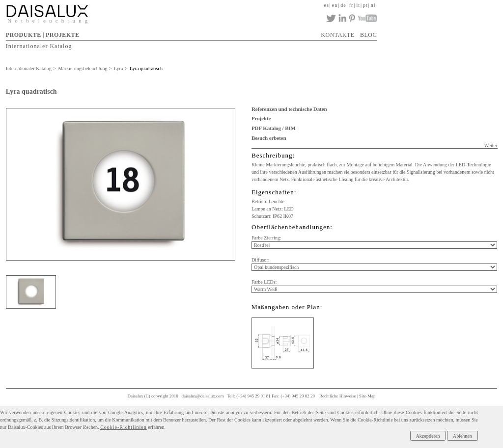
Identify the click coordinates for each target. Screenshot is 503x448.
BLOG (369, 35)
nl (373, 5)
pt (365, 5)
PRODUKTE (24, 35)
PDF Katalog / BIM (274, 128)
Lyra (118, 68)
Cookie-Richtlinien (124, 427)
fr (351, 5)
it (358, 5)
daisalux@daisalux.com (203, 396)
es (326, 5)
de (343, 5)
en (335, 5)
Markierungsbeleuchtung (83, 68)
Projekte (261, 118)
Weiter (491, 145)
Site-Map (367, 396)
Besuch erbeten (269, 138)
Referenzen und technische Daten (289, 109)
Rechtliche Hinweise (338, 396)
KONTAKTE (337, 35)
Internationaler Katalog (39, 46)
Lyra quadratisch (146, 68)
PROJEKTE (63, 35)
